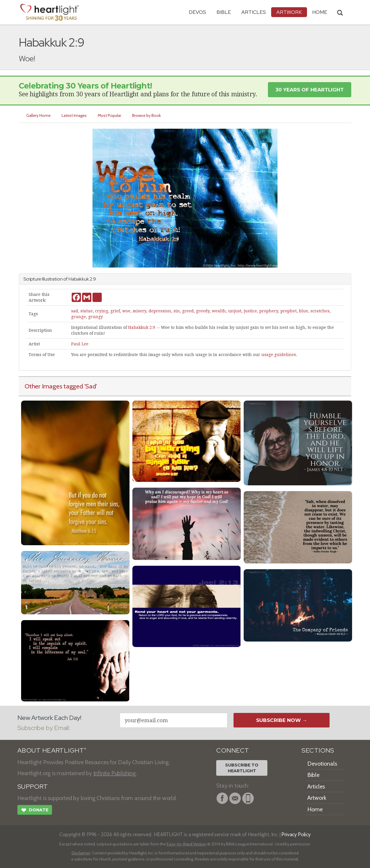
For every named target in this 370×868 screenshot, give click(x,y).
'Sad (90, 386)
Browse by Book (146, 115)
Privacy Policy (296, 834)
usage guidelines (279, 355)
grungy (96, 317)
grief (115, 311)
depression (160, 311)
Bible (224, 12)
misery (139, 311)
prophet (288, 311)
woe (126, 311)
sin (177, 311)
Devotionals (322, 764)
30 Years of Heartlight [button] (310, 90)
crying (102, 311)
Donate (35, 811)
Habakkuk (79, 279)
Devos (197, 12)
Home (315, 809)
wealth (219, 311)
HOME (320, 12)
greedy (203, 311)
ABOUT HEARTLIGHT (52, 750)
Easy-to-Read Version (187, 844)
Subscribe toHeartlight (242, 768)
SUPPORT (33, 787)
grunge (78, 317)
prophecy (269, 311)
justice (250, 311)
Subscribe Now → (282, 720)
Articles (254, 12)
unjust (235, 311)
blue (304, 311)
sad (75, 311)
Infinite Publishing (115, 773)
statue (87, 311)
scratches (320, 311)
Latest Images (74, 115)
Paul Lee (80, 344)
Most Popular (109, 115)
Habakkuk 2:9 (142, 327)
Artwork (289, 12)
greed (188, 311)
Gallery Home (38, 115)
